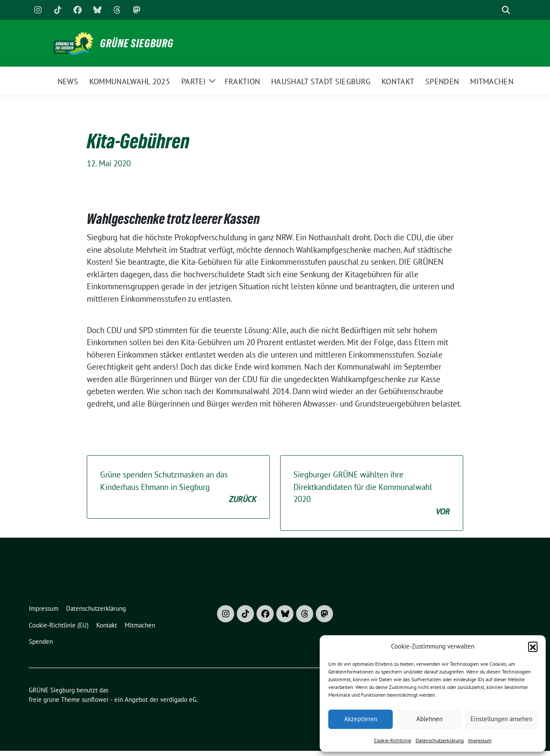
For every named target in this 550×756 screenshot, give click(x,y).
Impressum (480, 740)
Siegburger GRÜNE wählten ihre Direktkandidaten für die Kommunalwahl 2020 (372, 493)
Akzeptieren (361, 719)
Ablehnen (429, 719)
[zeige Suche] (506, 10)
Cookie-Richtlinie (393, 740)
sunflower (95, 699)
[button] (533, 646)
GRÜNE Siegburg (137, 43)
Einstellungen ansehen (501, 719)
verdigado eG (178, 699)
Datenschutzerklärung (440, 740)
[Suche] (494, 10)
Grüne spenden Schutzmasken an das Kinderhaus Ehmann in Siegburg (178, 487)
